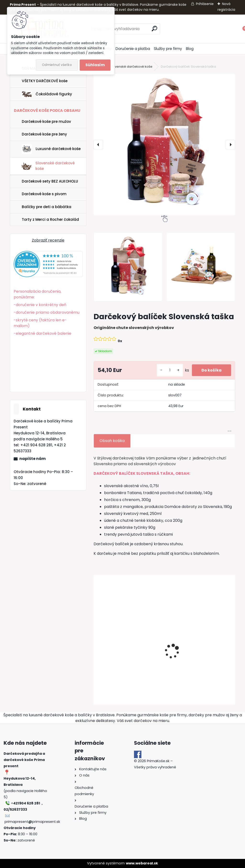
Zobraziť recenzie (48, 240)
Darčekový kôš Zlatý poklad (195, 658)
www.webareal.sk (142, 863)
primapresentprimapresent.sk (32, 822)
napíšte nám (33, 459)
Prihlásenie (205, 4)
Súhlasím (95, 65)
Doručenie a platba (133, 49)
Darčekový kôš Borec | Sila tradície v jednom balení (121, 660)
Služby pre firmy (168, 49)
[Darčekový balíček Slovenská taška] (164, 145)
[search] (154, 29)
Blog (190, 49)
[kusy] (170, 370)
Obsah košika (112, 441)
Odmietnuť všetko (57, 65)
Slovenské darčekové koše (131, 67)
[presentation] (98, 145)
